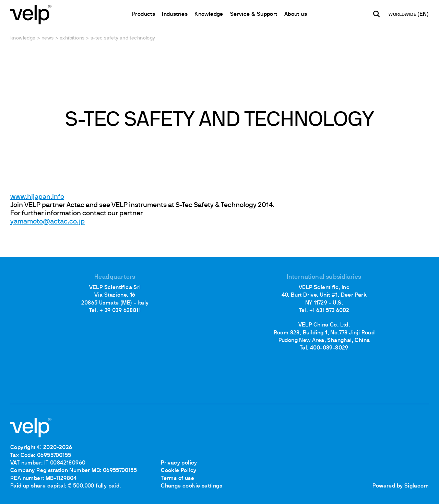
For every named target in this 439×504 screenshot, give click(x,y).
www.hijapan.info (37, 197)
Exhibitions (72, 38)
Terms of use (177, 479)
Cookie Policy (179, 471)
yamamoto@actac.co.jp (48, 222)
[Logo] (31, 14)
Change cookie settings (192, 486)
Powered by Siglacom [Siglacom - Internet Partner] (401, 486)
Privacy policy (179, 463)
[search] (377, 14)
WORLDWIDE (403, 15)
